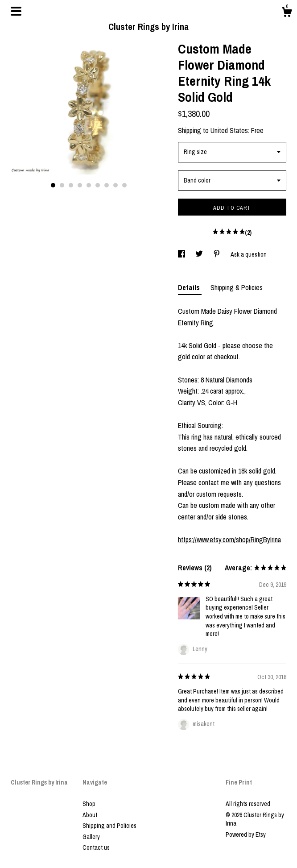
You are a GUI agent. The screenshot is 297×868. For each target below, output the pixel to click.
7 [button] (107, 185)
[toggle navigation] (16, 11)
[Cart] (287, 13)
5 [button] (89, 185)
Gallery (91, 837)
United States (229, 130)
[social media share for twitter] (200, 254)
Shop (89, 804)
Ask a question (249, 254)
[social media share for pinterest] (217, 254)
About (90, 815)
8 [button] (115, 185)
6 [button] (98, 185)
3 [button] (71, 185)
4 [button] (80, 185)
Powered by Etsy (246, 835)
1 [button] (53, 185)
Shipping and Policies (109, 826)
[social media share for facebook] (182, 254)
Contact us (96, 847)
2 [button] (62, 185)
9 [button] (124, 185)
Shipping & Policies (237, 287)
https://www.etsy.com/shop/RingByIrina (229, 540)
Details (190, 287)
